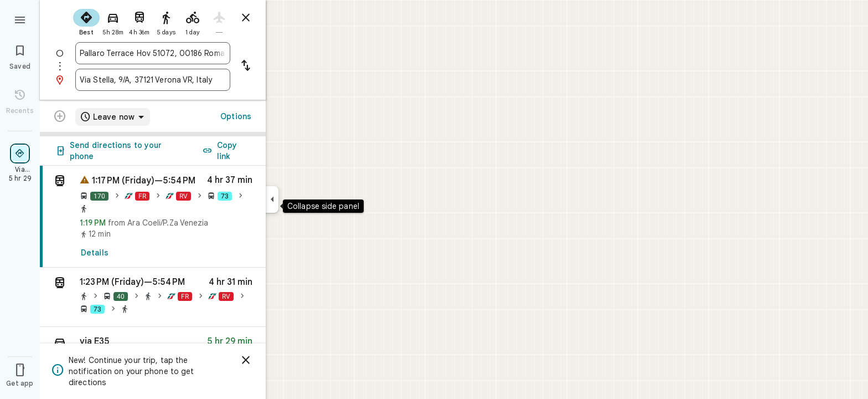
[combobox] (153, 53)
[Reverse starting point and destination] (246, 66)
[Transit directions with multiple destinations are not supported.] (60, 117)
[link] (153, 217)
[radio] (86, 21)
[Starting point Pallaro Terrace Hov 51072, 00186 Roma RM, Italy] (153, 53)
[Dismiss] (246, 360)
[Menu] (20, 19)
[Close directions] (246, 18)
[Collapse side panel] (272, 199)
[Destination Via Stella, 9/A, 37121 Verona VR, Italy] (153, 80)
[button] (153, 297)
